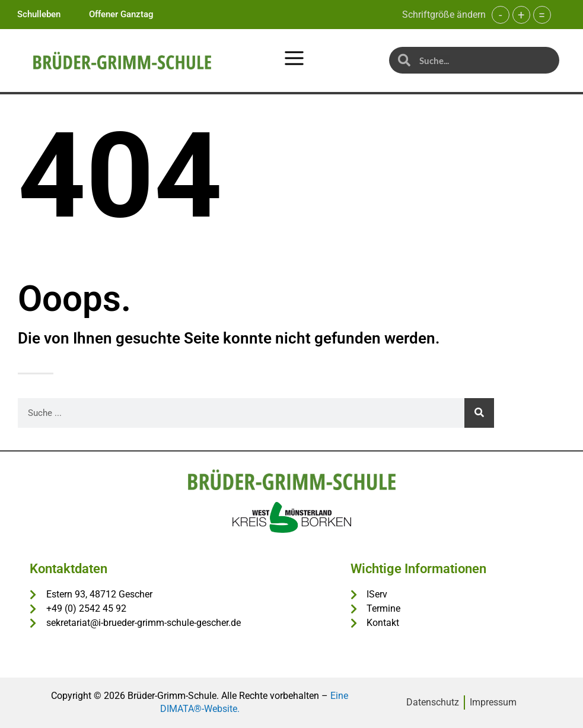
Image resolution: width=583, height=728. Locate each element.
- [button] (501, 15)
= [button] (542, 15)
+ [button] (521, 15)
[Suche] (479, 413)
